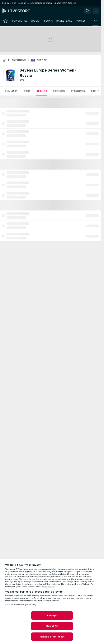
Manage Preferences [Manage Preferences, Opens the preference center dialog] (52, 637)
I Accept (52, 615)
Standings (78, 91)
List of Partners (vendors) (21, 605)
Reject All (52, 626)
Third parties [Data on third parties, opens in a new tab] (48, 587)
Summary (11, 91)
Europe (41, 60)
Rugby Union (17, 60)
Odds (27, 91)
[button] (88, 11)
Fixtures (59, 91)
